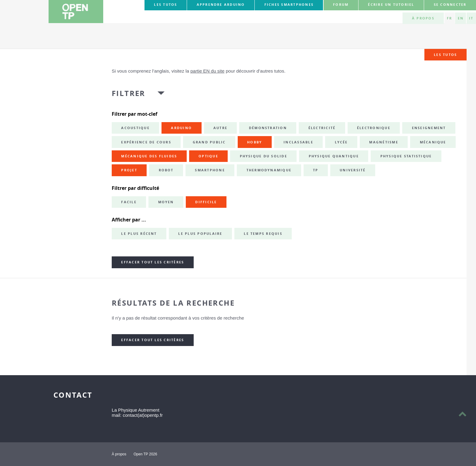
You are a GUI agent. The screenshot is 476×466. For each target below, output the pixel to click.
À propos (423, 18)
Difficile (206, 202)
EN (461, 18)
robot (166, 170)
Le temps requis (263, 234)
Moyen (166, 202)
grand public (209, 142)
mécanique (433, 142)
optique (208, 156)
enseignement (429, 128)
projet (129, 170)
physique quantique (334, 156)
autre (220, 128)
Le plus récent (139, 234)
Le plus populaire (200, 234)
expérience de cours (146, 142)
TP (316, 170)
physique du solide (263, 156)
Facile (129, 202)
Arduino (181, 128)
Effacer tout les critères (153, 262)
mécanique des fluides (149, 156)
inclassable (298, 142)
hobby (255, 142)
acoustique (135, 128)
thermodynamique (269, 170)
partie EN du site (207, 71)
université (353, 170)
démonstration (268, 128)
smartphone (210, 170)
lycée (341, 142)
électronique (374, 128)
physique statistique (406, 156)
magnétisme (384, 142)
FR (449, 18)
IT (471, 18)
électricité (322, 128)
